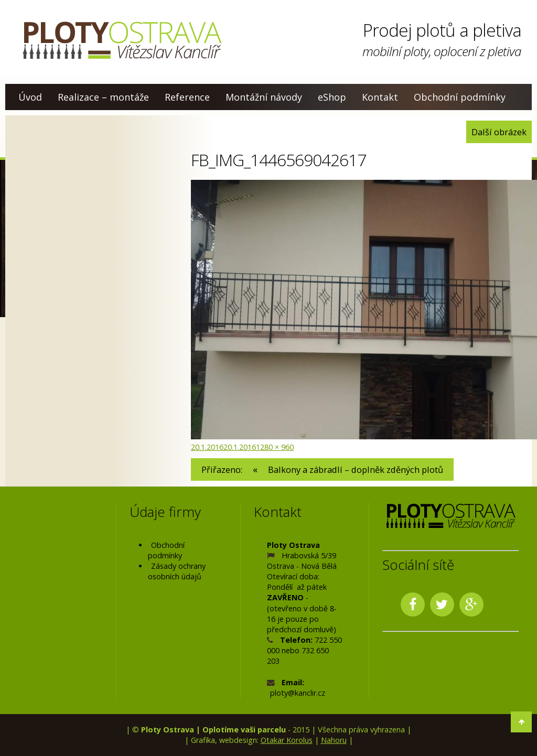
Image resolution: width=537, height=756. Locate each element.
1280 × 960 (275, 447)
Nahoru (334, 740)
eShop (332, 97)
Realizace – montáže (103, 97)
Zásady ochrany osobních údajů (177, 571)
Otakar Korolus (287, 740)
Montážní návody (264, 97)
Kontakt (380, 97)
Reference (187, 97)
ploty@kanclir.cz (298, 693)
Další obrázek (499, 132)
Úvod (30, 97)
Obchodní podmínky (460, 97)
